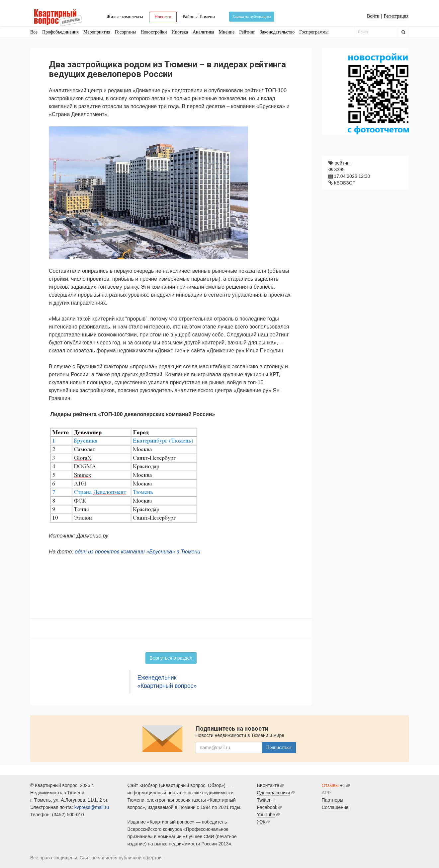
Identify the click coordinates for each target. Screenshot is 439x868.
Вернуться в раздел (171, 658)
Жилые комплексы (125, 17)
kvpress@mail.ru (92, 807)
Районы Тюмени (199, 17)
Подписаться (279, 747)
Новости (163, 17)
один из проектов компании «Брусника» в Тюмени (137, 552)
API (326, 793)
